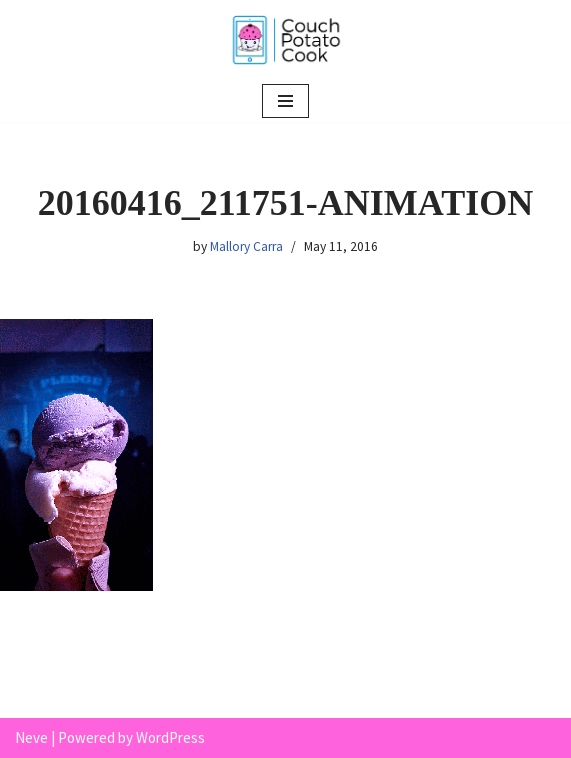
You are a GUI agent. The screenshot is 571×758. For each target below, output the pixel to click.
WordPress (170, 737)
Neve (31, 737)
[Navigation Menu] (285, 101)
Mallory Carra (246, 246)
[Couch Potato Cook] (286, 40)
